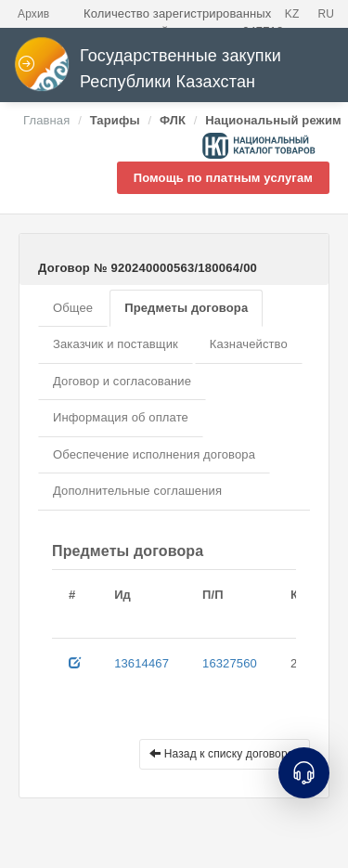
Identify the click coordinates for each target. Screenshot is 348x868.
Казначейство (249, 344)
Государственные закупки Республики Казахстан (148, 69)
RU (326, 14)
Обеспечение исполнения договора (154, 454)
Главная (46, 120)
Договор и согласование (122, 381)
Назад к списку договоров (225, 754)
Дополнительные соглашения (137, 491)
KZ (292, 14)
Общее (73, 308)
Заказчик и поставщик (116, 344)
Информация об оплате (121, 417)
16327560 (230, 663)
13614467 (142, 663)
